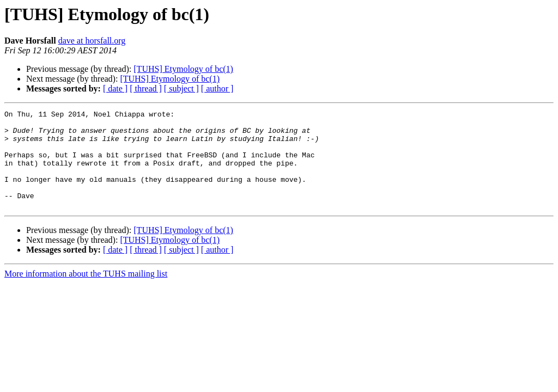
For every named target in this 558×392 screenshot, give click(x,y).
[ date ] (115, 88)
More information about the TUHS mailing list (86, 293)
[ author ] (217, 88)
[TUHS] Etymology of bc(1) (183, 69)
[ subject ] (181, 88)
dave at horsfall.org (92, 41)
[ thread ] (146, 88)
